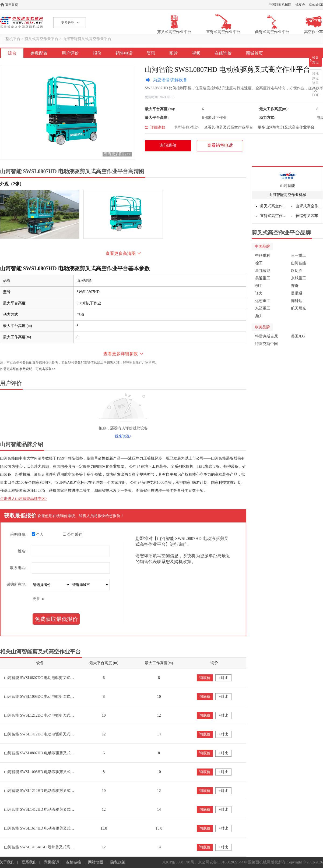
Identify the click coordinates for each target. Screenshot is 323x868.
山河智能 (287, 186)
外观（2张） (12, 184)
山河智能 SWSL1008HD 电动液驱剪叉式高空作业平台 (49, 772)
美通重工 (263, 278)
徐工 (259, 263)
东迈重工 (263, 308)
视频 (196, 53)
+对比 (223, 678)
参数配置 (39, 53)
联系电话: (18, 568)
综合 (12, 53)
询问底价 (171, 147)
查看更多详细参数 (121, 354)
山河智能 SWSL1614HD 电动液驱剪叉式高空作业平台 (49, 828)
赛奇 (295, 286)
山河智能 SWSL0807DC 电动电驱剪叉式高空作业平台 (48, 678)
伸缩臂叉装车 (307, 216)
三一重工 (299, 256)
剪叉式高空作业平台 (41, 39)
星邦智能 (263, 271)
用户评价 (70, 53)
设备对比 (315, 60)
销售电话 (124, 53)
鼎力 (259, 316)
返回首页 (12, 5)
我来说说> (123, 436)
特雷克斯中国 (266, 344)
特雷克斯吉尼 (266, 336)
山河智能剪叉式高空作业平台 (87, 39)
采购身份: (18, 534)
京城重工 (299, 278)
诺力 (259, 293)
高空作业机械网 (21, 22)
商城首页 (254, 53)
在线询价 (223, 53)
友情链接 (73, 862)
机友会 (300, 5)
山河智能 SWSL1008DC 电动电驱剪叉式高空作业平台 (48, 697)
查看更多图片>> (117, 154)
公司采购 (73, 534)
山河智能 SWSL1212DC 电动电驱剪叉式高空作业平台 (48, 715)
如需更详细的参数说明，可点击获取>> (28, 369)
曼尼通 (297, 293)
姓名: (22, 551)
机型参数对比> (187, 127)
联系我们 (29, 862)
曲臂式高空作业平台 (309, 206)
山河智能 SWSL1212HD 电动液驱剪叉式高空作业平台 (49, 791)
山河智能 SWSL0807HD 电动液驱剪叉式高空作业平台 (49, 753)
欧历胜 (297, 271)
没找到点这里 (315, 78)
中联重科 (263, 256)
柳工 (259, 286)
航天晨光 (299, 308)
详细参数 (158, 127)
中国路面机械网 (280, 5)
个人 (38, 534)
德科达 (297, 301)
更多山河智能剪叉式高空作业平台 (286, 127)
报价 (97, 53)
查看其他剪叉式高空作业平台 (229, 127)
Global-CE (316, 5)
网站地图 (96, 862)
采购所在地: (16, 584)
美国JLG (298, 336)
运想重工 (263, 301)
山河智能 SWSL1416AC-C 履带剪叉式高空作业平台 (47, 847)
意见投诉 (51, 862)
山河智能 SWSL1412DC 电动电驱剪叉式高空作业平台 (48, 734)
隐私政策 (118, 862)
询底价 (205, 678)
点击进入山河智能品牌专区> (24, 499)
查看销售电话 (220, 145)
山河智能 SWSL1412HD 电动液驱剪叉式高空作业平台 (49, 810)
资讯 (151, 53)
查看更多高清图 (121, 253)
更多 (36, 599)
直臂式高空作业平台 (274, 216)
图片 (174, 53)
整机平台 (13, 39)
